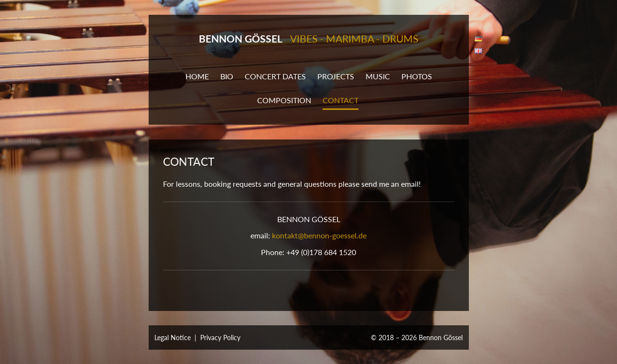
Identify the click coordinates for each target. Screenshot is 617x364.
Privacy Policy (220, 337)
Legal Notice (173, 337)
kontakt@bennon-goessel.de (319, 235)
